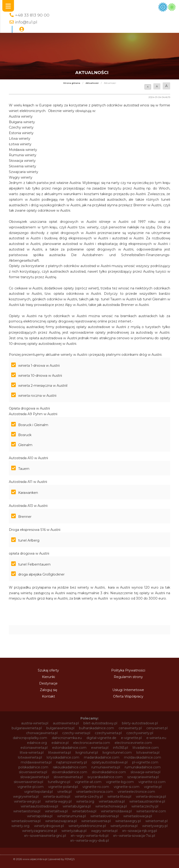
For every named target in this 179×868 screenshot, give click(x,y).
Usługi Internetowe (128, 690)
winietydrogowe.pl (49, 826)
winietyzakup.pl (74, 831)
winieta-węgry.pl (58, 801)
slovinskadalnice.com (109, 772)
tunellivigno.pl (59, 782)
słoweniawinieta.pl (28, 782)
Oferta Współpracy (128, 696)
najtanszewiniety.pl (72, 762)
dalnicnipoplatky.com (30, 738)
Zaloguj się (48, 690)
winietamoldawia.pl (116, 811)
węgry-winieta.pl (104, 831)
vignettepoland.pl (38, 792)
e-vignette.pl (131, 738)
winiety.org (20, 826)
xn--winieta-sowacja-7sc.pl (134, 836)
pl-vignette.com (145, 762)
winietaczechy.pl (145, 806)
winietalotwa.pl (84, 811)
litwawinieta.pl (60, 753)
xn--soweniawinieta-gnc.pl (45, 836)
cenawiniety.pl (130, 728)
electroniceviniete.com (133, 743)
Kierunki (48, 677)
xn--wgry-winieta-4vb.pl (89, 836)
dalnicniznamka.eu (67, 738)
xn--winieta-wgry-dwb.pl (89, 841)
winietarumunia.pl (71, 816)
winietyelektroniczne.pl (87, 826)
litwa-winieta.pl (32, 753)
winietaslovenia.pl (105, 816)
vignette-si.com (127, 787)
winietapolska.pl (40, 816)
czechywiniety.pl (140, 733)
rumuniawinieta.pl (106, 767)
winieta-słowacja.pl (151, 797)
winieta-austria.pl (57, 797)
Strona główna (72, 83)
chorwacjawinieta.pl (42, 733)
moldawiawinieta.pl (36, 762)
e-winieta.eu (156, 738)
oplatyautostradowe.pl (110, 762)
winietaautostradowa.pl (39, 806)
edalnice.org (37, 743)
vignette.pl (153, 787)
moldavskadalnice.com (143, 757)
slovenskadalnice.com (69, 772)
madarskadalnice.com (102, 757)
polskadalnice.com (33, 767)
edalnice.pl (60, 743)
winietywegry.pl (155, 826)
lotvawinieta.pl (148, 753)
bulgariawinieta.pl (60, 728)
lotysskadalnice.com (63, 757)
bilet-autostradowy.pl (100, 723)
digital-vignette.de (101, 738)
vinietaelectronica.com (95, 792)
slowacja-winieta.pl (145, 772)
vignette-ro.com (96, 787)
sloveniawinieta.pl (33, 772)
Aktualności (92, 83)
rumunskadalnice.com (143, 767)
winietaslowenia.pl (26, 821)
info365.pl (120, 748)
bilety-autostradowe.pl (140, 723)
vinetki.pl (64, 792)
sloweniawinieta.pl (68, 777)
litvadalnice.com (146, 748)
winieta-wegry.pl (27, 801)
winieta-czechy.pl (89, 797)
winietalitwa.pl (56, 811)
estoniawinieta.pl (34, 748)
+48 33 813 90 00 (32, 15)
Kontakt (48, 696)
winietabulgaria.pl (77, 806)
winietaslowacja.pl (138, 816)
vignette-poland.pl (63, 787)
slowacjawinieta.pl (35, 777)
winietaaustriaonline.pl (147, 801)
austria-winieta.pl (35, 723)
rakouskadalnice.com (70, 767)
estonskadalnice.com (69, 748)
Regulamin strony (128, 677)
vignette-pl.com (31, 787)
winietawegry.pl (128, 821)
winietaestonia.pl (27, 811)
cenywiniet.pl (157, 728)
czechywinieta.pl (108, 733)
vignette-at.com (88, 782)
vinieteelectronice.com (136, 792)
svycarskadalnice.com (105, 777)
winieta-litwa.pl (119, 797)
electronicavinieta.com (92, 743)
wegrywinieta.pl (26, 797)
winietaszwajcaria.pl (61, 821)
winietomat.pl (157, 821)
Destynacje (48, 683)
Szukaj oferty (48, 670)
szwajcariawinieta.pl (143, 777)
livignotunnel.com (117, 753)
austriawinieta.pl (66, 723)
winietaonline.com (151, 811)
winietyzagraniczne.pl (40, 831)
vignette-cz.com (152, 782)
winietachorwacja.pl (111, 806)
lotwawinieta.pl (30, 757)
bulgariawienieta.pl (27, 728)
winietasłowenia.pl (96, 821)
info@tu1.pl (26, 22)
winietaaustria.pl (112, 801)
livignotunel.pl (87, 753)
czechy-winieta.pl (76, 733)
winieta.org (85, 801)
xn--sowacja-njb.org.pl (139, 831)
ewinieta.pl (100, 748)
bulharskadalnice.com (96, 728)
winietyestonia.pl (124, 826)
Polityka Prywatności (128, 670)
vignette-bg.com (120, 782)
